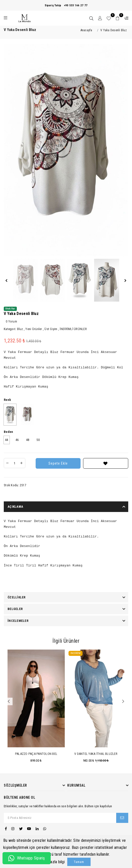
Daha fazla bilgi (52, 862)
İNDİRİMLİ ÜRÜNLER (73, 329)
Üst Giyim (51, 329)
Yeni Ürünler (34, 329)
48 (28, 440)
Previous (9, 701)
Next (123, 701)
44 (7, 440)
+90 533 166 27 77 (76, 5)
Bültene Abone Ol (19, 797)
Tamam (79, 862)
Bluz (20, 329)
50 (38, 440)
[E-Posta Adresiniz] (60, 818)
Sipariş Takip (53, 5)
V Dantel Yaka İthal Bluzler (96, 754)
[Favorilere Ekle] (106, 463)
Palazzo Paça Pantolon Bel (36, 754)
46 (17, 440)
